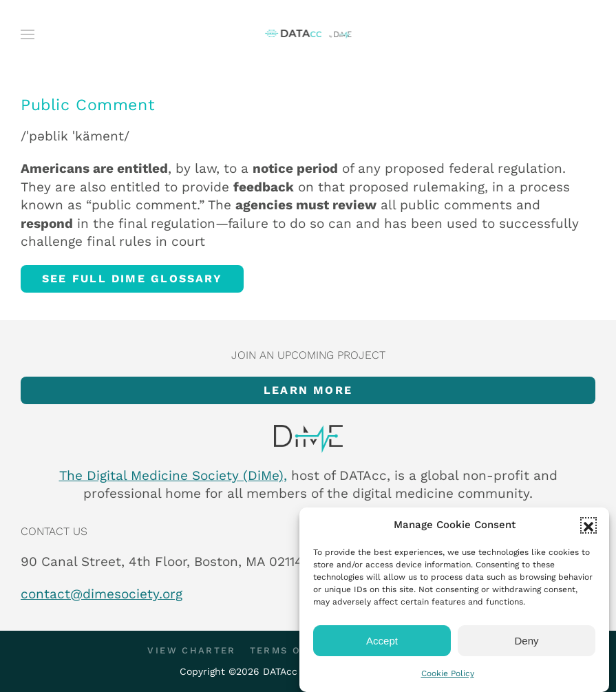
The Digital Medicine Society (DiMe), (173, 475)
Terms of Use (292, 650)
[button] (588, 525)
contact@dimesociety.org (102, 594)
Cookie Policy (448, 673)
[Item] (308, 439)
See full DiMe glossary (132, 279)
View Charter (191, 650)
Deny (526, 641)
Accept (382, 641)
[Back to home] (308, 34)
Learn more (308, 390)
